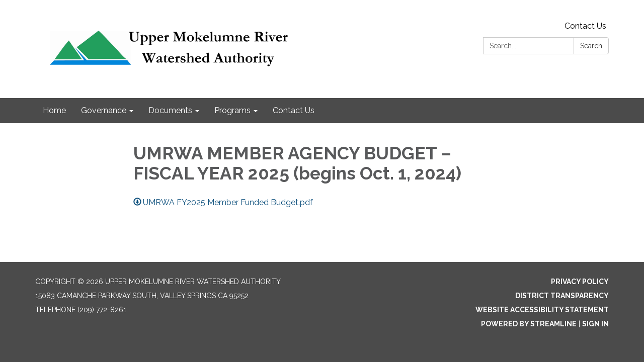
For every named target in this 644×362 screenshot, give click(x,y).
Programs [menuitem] (232, 110)
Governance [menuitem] (104, 110)
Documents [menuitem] (170, 110)
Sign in (595, 324)
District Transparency (562, 296)
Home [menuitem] (54, 110)
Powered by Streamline (529, 324)
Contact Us (585, 26)
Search (591, 46)
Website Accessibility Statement (542, 310)
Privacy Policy (580, 282)
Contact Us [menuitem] (294, 110)
